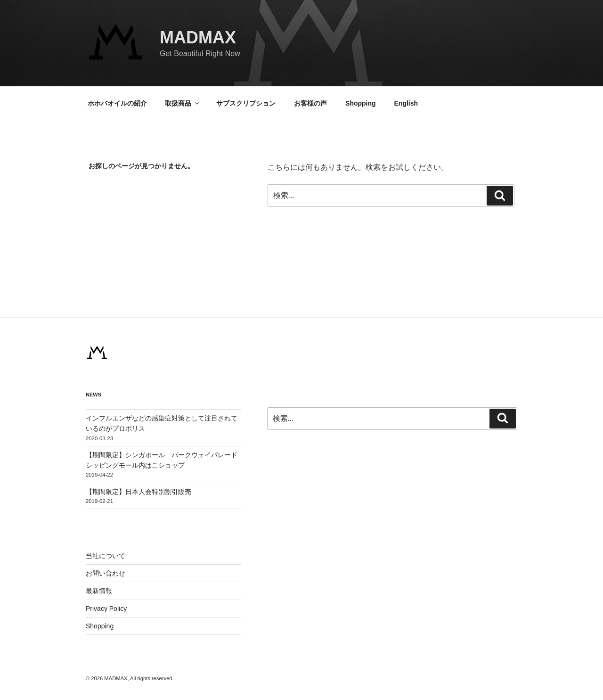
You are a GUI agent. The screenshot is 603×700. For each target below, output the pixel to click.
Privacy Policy (106, 609)
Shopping (361, 103)
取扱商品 (183, 103)
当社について (106, 556)
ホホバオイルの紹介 (117, 103)
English (406, 103)
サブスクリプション (246, 103)
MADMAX (198, 37)
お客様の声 (310, 103)
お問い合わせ (106, 573)
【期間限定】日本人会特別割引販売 (142, 492)
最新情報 (99, 591)
